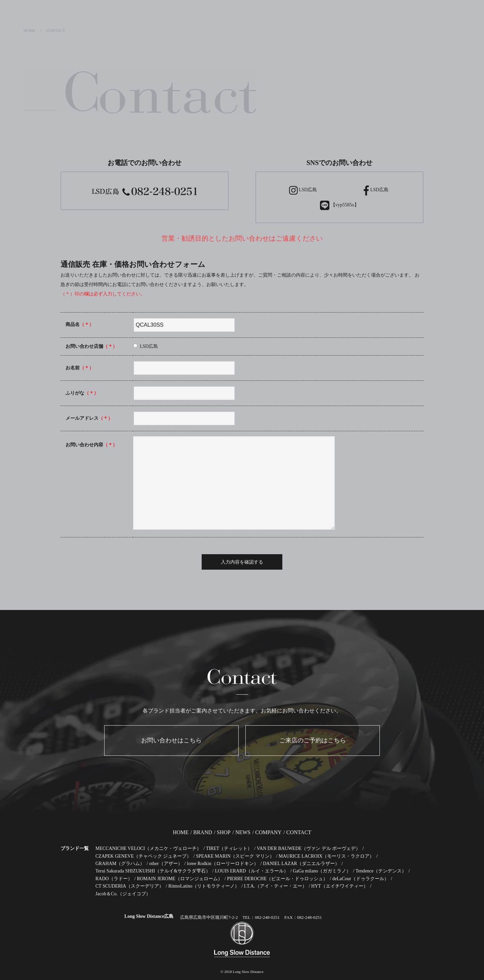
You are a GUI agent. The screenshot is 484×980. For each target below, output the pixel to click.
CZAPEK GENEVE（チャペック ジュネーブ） (143, 856)
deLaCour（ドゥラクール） (361, 879)
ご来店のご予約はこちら (313, 740)
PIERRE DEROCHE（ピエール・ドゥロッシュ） (277, 879)
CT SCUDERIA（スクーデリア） (130, 886)
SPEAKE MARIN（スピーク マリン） (235, 856)
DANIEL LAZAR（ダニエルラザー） (301, 864)
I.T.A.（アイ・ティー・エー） (275, 886)
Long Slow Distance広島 (149, 916)
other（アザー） (166, 864)
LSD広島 (303, 190)
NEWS (243, 832)
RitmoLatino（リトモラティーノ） (204, 886)
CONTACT (299, 832)
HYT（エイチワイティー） (340, 886)
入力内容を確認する (242, 562)
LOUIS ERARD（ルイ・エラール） (251, 871)
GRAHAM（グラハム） (120, 864)
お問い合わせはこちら (171, 740)
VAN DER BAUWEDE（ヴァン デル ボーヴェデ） (309, 848)
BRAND (203, 832)
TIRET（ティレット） (229, 848)
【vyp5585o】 (339, 205)
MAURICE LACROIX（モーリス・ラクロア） (326, 856)
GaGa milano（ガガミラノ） (322, 871)
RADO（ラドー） (114, 879)
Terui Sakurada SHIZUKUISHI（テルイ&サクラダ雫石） (153, 871)
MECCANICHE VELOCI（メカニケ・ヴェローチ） (148, 848)
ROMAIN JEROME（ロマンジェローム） (180, 879)
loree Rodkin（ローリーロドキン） (223, 864)
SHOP (224, 832)
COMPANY (268, 832)
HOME (181, 832)
